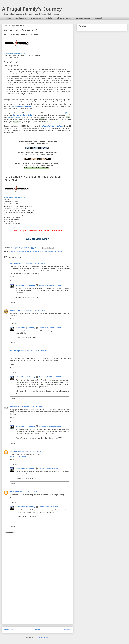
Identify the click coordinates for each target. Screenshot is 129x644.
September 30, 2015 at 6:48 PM (32, 406)
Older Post (66, 630)
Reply (12, 276)
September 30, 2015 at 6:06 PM (36, 351)
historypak (14, 451)
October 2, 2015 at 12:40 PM (27, 492)
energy (29, 251)
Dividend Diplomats (17, 351)
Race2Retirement (16, 263)
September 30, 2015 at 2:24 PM (34, 310)
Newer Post (9, 630)
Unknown (13, 492)
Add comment (10, 533)
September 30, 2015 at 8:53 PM (50, 377)
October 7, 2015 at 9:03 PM (48, 507)
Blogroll (99, 18)
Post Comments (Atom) (42, 638)
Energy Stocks (38, 251)
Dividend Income (64, 18)
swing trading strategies (18, 457)
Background (21, 18)
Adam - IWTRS (15, 406)
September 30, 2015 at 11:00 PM (30, 451)
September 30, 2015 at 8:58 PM (50, 426)
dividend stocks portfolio (18, 251)
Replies (15, 281)
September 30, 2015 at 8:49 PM (50, 328)
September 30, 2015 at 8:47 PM (50, 285)
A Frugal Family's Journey (32, 9)
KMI (56, 251)
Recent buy (62, 251)
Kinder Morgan (49, 251)
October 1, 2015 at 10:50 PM (49, 469)
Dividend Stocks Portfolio (42, 18)
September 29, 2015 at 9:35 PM (34, 263)
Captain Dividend (16, 310)
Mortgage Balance (83, 18)
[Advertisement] (37, 607)
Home (9, 18)
